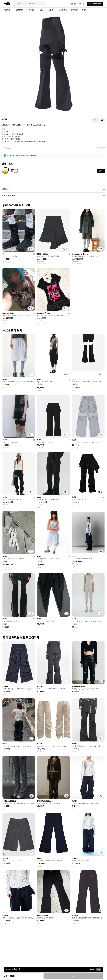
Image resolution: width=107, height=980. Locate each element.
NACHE (40, 686)
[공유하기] (103, 120)
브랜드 (52, 10)
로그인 (82, 4)
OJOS (5, 119)
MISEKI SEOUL (43, 254)
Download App (95, 4)
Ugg (4, 254)
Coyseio (5, 686)
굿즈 (42, 10)
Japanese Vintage (9, 313)
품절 (73, 976)
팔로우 (101, 171)
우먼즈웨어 (20, 10)
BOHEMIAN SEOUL (79, 686)
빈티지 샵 (74, 10)
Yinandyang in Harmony (81, 254)
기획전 (84, 10)
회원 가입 (73, 4)
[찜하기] (95, 120)
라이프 (32, 10)
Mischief (75, 916)
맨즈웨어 (8, 10)
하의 (8, 148)
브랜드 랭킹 (63, 10)
